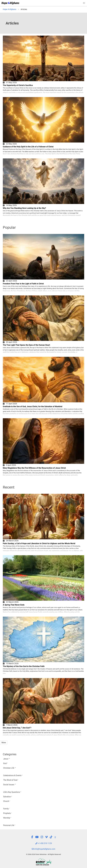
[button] (84, 3)
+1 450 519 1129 (44, 843)
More (4, 743)
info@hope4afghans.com (44, 849)
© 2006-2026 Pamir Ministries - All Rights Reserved (43, 854)
